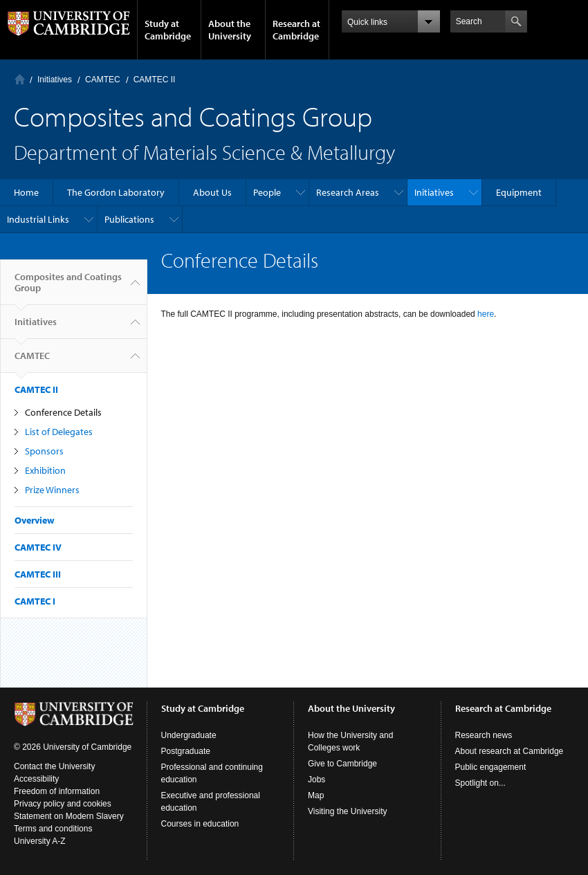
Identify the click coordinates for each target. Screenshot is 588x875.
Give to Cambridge (342, 764)
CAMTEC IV (38, 547)
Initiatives (55, 80)
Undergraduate (189, 735)
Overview (35, 520)
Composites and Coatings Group (68, 288)
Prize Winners (52, 490)
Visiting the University (348, 811)
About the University (230, 30)
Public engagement (491, 767)
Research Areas (348, 192)
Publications (129, 219)
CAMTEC (103, 80)
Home (20, 79)
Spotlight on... (480, 783)
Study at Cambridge (168, 30)
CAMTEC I (35, 601)
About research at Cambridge (509, 751)
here (485, 314)
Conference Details (63, 412)
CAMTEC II (155, 80)
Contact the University (54, 766)
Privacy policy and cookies (63, 804)
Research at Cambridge (296, 30)
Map (316, 795)
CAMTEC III (38, 574)
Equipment (519, 192)
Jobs (316, 780)
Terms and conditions (53, 829)
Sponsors (44, 451)
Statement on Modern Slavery (69, 816)
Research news (484, 735)
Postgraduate (186, 751)
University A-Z (40, 841)
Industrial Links (38, 219)
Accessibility (36, 779)
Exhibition (45, 470)
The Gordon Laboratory (116, 192)
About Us (212, 192)
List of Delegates (59, 432)
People (267, 192)
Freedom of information (57, 791)
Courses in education (200, 824)
